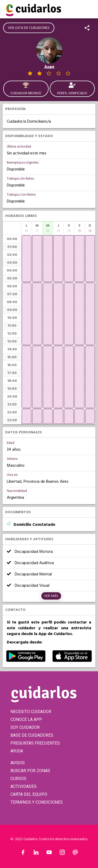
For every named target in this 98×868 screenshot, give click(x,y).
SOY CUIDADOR (25, 727)
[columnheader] (27, 228)
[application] (27, 259)
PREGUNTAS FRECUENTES (35, 743)
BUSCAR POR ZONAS (30, 771)
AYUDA (17, 751)
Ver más (51, 596)
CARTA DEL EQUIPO (29, 794)
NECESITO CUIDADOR (31, 712)
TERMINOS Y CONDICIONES (37, 802)
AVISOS (18, 763)
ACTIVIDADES (24, 786)
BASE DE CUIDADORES (32, 735)
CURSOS (18, 779)
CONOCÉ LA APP (26, 719)
